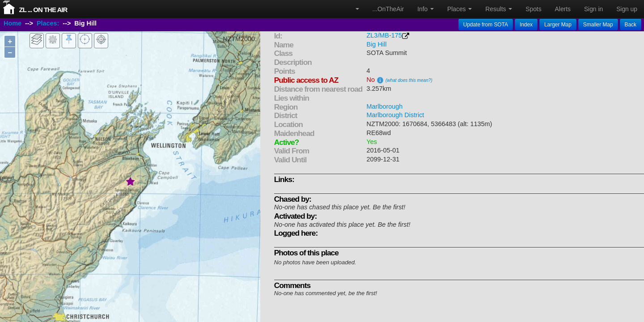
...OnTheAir (388, 9)
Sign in (593, 9)
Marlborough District (396, 115)
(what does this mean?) (409, 80)
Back (631, 25)
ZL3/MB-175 (384, 35)
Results (499, 9)
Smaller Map (598, 25)
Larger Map (558, 25)
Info (426, 9)
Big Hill (377, 44)
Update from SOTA (486, 25)
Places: (48, 24)
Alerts (563, 9)
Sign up (627, 9)
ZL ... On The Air (43, 10)
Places (460, 9)
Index (526, 25)
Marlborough (385, 106)
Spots (533, 9)
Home (13, 24)
